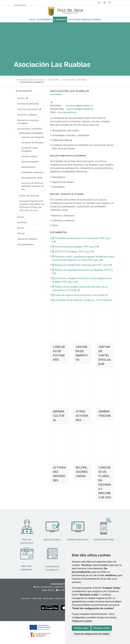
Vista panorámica (25, 244)
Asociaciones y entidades (75, 80)
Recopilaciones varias (32, 178)
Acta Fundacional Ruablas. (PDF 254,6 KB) (77, 247)
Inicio (32, 19)
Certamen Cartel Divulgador (30, 149)
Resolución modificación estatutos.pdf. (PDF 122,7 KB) (83, 265)
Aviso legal (48, 599)
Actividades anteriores (32, 172)
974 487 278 (62, 590)
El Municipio (60, 19)
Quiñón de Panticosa (29, 196)
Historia (21, 233)
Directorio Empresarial (28, 104)
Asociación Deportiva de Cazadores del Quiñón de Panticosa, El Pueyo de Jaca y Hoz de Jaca (32, 206)
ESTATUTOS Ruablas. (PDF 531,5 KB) (74, 252)
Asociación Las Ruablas (31, 133)
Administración (28, 167)
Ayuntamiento (44, 19)
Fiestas (21, 217)
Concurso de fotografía (33, 137)
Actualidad (74, 19)
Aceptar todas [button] (81, 628)
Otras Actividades (30, 162)
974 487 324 (48, 590)
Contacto (26, 599)
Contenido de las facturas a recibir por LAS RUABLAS (83, 300)
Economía (22, 222)
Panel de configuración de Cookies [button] (92, 634)
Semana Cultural (29, 156)
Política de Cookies (82, 621)
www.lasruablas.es (67, 112)
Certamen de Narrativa (32, 143)
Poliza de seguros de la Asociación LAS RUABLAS (81, 295)
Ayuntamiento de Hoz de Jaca (30, 80)
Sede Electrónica (91, 19)
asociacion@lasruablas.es (79, 106)
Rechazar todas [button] (102, 628)
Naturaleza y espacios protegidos (28, 122)
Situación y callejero (27, 115)
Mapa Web (37, 599)
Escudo (21, 228)
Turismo (23, 98)
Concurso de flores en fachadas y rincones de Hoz (33, 186)
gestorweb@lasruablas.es (80, 109)
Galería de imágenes (27, 239)
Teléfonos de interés (30, 109)
